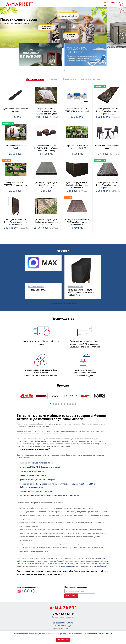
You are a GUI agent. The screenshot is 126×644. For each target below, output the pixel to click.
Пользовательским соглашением (99, 634)
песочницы (42, 480)
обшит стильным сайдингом (95, 566)
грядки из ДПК (27, 467)
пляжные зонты (27, 475)
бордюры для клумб (51, 467)
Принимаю (63, 640)
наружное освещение (68, 495)
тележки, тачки (46, 463)
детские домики (27, 480)
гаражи (23, 495)
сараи (31, 495)
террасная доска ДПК (30, 484)
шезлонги (41, 475)
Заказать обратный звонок (63, 617)
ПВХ (38, 467)
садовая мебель (27, 491)
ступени (64, 484)
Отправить (71, 596)
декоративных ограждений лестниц (42, 561)
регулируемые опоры (35, 487)
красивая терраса (68, 566)
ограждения (74, 484)
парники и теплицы (29, 463)
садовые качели (44, 491)
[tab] (35, 79)
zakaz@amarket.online (63, 623)
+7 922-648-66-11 (63, 614)
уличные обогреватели (46, 495)
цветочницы (38, 471)
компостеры (25, 471)
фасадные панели (50, 484)
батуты (51, 480)
